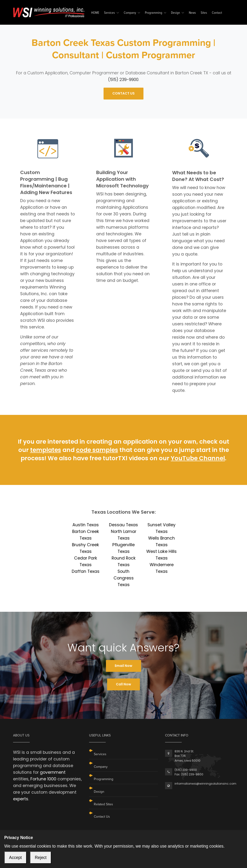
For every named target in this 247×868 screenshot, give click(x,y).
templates (46, 450)
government (53, 772)
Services (109, 13)
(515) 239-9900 (123, 80)
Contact (217, 13)
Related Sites (103, 804)
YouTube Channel (198, 458)
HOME (95, 13)
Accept (15, 858)
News (192, 13)
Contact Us (102, 817)
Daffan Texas (86, 571)
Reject (41, 858)
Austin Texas (86, 525)
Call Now (123, 684)
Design (176, 13)
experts (21, 799)
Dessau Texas (123, 525)
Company (130, 13)
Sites (204, 13)
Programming (154, 13)
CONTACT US (123, 93)
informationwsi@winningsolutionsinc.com (205, 784)
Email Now (123, 666)
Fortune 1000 (43, 779)
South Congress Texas (124, 578)
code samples (97, 450)
